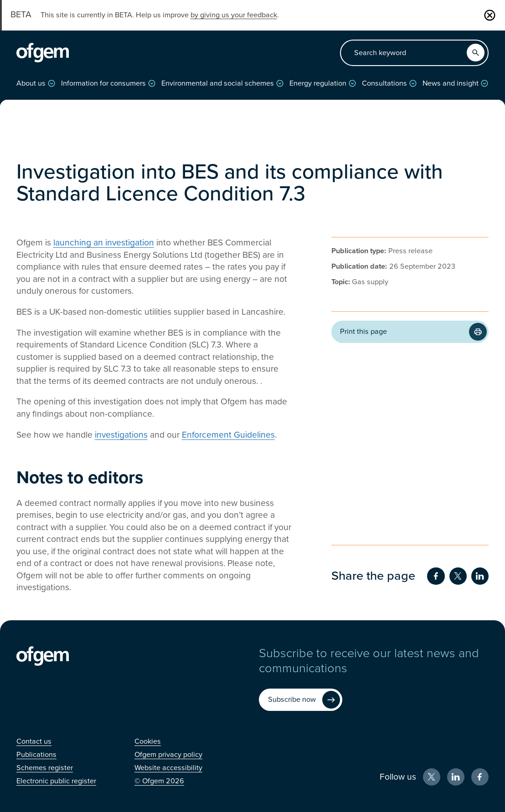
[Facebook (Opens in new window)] (480, 777)
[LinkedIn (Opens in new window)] (456, 777)
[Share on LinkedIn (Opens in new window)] (480, 576)
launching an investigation (104, 243)
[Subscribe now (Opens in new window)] (300, 700)
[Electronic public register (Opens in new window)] (56, 781)
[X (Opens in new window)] (432, 777)
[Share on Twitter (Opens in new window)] (458, 576)
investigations (121, 435)
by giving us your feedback (234, 15)
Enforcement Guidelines (228, 435)
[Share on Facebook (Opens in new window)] (436, 576)
